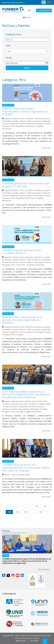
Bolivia (16, 119)
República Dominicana (25, 126)
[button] (49, 2)
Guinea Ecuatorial (10, 124)
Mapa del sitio (21, 641)
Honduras (22, 124)
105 (17, 512)
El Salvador (7, 121)
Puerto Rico (21, 265)
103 (45, 506)
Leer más (46, 148)
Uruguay (39, 126)
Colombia (29, 119)
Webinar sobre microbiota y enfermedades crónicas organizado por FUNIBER (25, 111)
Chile (22, 119)
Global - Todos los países (30, 121)
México (30, 124)
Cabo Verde (37, 401)
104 (9, 512)
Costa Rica (38, 119)
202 (41, 512)
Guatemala (46, 121)
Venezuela (7, 129)
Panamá (47, 124)
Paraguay (6, 126)
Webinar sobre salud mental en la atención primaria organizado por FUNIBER (22, 320)
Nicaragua (39, 124)
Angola (7, 401)
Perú (13, 126)
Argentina (8, 119)
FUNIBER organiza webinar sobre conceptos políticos (22, 252)
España (15, 121)
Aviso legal (34, 641)
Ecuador (47, 119)
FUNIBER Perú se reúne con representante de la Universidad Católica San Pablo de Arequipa (26, 468)
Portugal (20, 412)
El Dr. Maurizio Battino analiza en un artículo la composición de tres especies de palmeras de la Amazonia (26, 394)
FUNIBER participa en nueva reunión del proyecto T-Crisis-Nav (26, 185)
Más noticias (44, 569)
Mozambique (24, 409)
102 (37, 506)
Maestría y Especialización (14, 3)
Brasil (29, 401)
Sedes (27, 17)
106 (26, 512)
